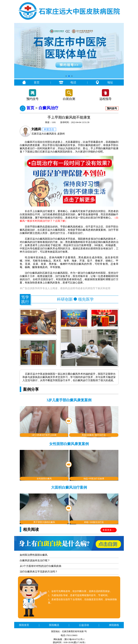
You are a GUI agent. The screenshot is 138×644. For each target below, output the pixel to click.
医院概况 (54, 625)
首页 (37, 82)
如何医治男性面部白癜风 (34, 555)
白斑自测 (69, 99)
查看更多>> (108, 530)
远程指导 (105, 99)
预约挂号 (33, 99)
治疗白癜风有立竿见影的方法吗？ (39, 572)
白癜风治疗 (49, 108)
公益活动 (84, 625)
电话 (73, 82)
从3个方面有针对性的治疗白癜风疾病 (41, 566)
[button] (66, 76)
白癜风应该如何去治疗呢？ (35, 560)
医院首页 (24, 625)
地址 (110, 82)
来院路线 (114, 625)
